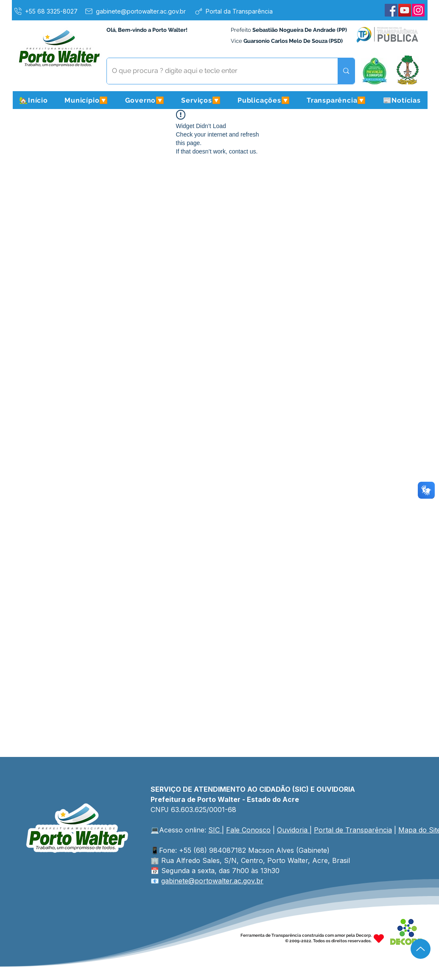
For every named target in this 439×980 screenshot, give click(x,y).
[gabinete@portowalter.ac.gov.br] (135, 11)
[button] (87, 100)
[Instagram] (418, 10)
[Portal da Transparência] (233, 11)
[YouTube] (405, 10)
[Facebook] (391, 10)
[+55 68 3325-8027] (45, 11)
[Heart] (379, 938)
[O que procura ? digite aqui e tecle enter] (216, 71)
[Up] (421, 949)
